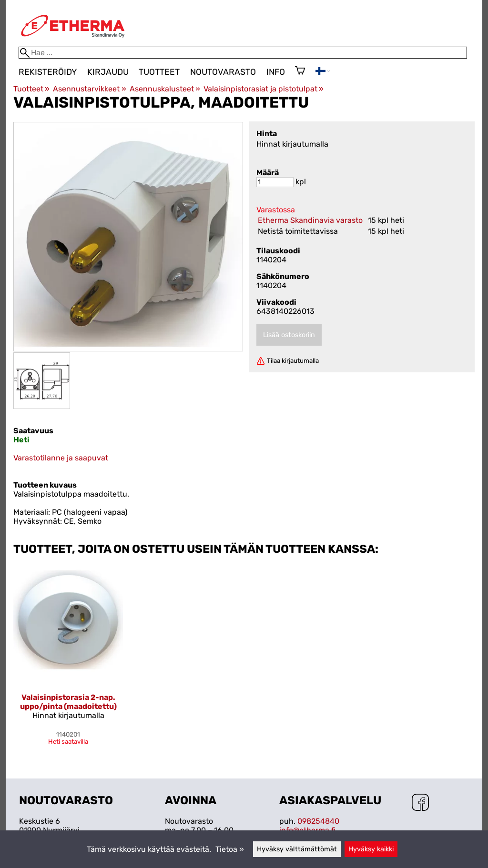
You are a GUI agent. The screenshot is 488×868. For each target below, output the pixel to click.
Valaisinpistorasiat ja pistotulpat (264, 89)
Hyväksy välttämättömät (297, 849)
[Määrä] (275, 182)
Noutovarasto (223, 72)
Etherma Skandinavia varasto (310, 220)
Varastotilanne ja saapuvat (61, 458)
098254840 (318, 821)
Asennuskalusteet (165, 89)
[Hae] (243, 53)
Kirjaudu (108, 72)
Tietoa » (230, 849)
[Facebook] (420, 803)
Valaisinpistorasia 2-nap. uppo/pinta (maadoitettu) (68, 702)
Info (276, 72)
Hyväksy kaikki (371, 849)
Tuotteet (159, 72)
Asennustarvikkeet (89, 89)
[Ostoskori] (300, 71)
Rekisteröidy (48, 72)
